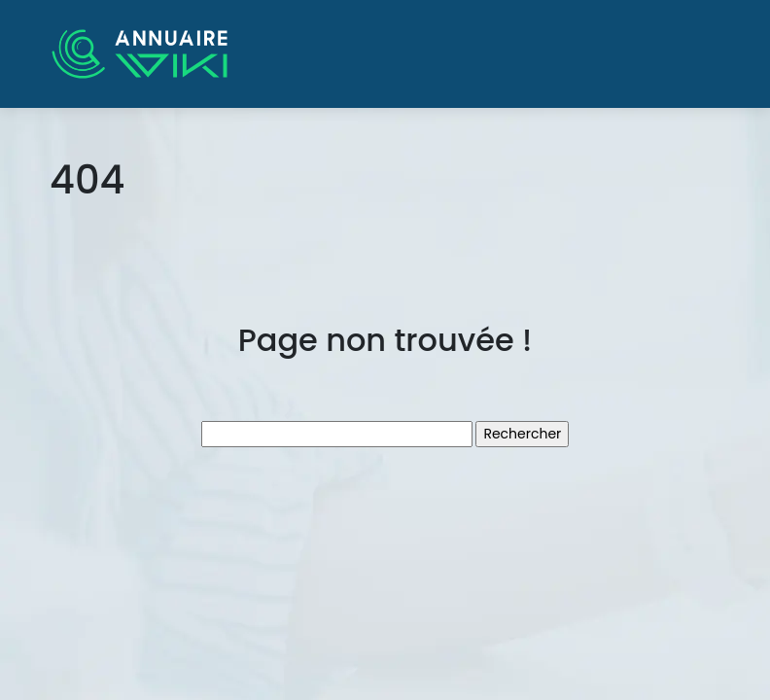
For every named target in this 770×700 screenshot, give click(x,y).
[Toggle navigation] (693, 54)
